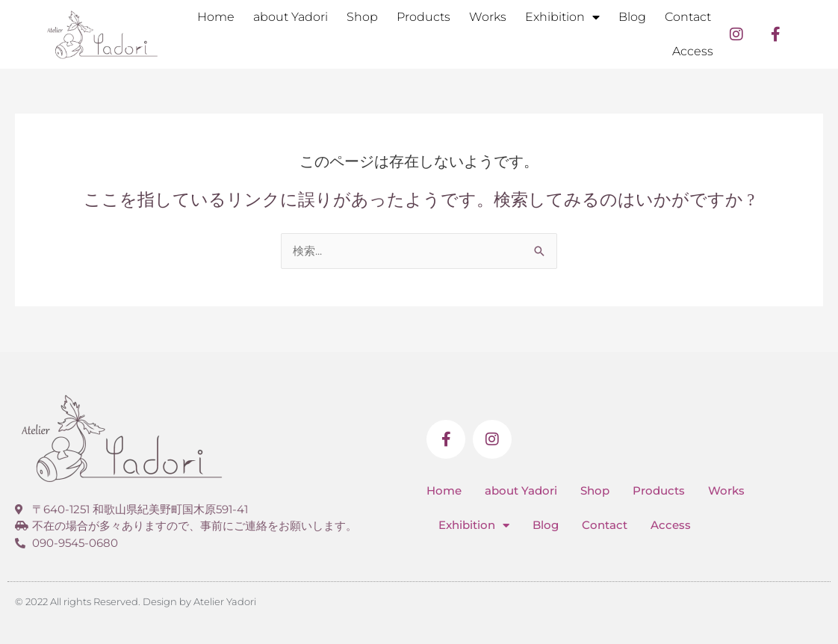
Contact (688, 17)
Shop (362, 17)
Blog (632, 17)
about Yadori (291, 17)
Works (488, 17)
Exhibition (562, 17)
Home (216, 17)
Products (423, 17)
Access (693, 51)
